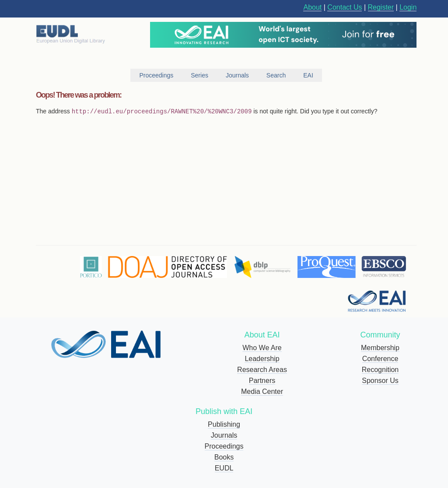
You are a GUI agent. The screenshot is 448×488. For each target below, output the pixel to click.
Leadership (262, 359)
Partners (262, 381)
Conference (380, 359)
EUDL (224, 468)
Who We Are (262, 348)
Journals (224, 435)
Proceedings (224, 446)
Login (408, 7)
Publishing (224, 424)
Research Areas (262, 370)
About (312, 7)
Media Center (262, 391)
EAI (308, 75)
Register (381, 7)
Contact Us (345, 7)
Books (224, 457)
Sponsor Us (380, 381)
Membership (380, 348)
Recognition (380, 370)
